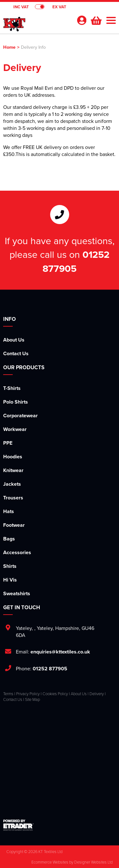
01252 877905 (76, 261)
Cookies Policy (55, 694)
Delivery (97, 694)
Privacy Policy (28, 694)
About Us (14, 340)
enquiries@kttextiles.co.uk (60, 652)
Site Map (33, 699)
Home (9, 47)
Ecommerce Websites (50, 862)
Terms (8, 694)
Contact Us (16, 353)
